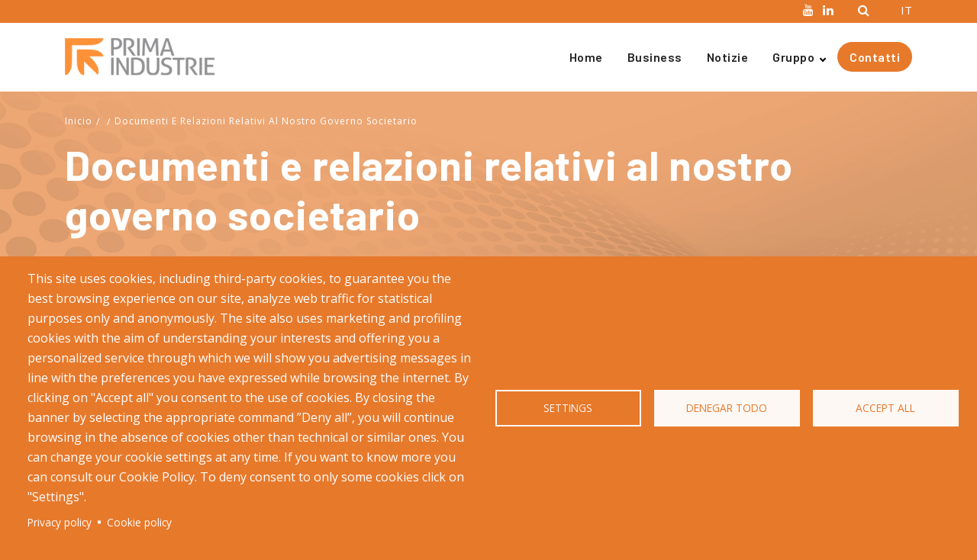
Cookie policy (139, 522)
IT (906, 10)
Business (655, 57)
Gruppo (793, 57)
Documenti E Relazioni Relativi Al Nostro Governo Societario (266, 121)
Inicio (79, 121)
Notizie (728, 57)
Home (586, 57)
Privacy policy (60, 522)
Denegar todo (727, 408)
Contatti (875, 57)
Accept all (885, 408)
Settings (568, 408)
